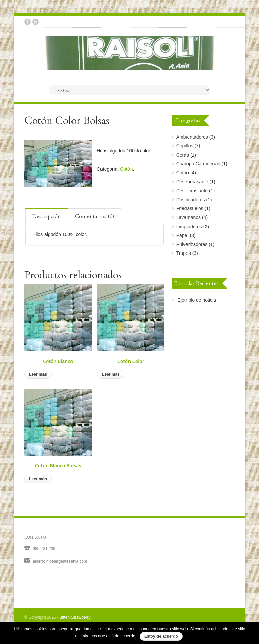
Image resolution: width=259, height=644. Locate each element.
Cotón (126, 169)
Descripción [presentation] (47, 216)
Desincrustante (192, 191)
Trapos (184, 253)
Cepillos (185, 146)
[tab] (47, 216)
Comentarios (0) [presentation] (94, 216)
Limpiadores (189, 227)
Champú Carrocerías (198, 164)
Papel (182, 235)
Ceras (183, 155)
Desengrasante (192, 182)
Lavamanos (189, 217)
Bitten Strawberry (75, 617)
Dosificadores (191, 200)
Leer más (38, 374)
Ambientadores (192, 137)
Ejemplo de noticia (197, 300)
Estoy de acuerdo (161, 636)
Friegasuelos (190, 208)
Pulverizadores (192, 244)
